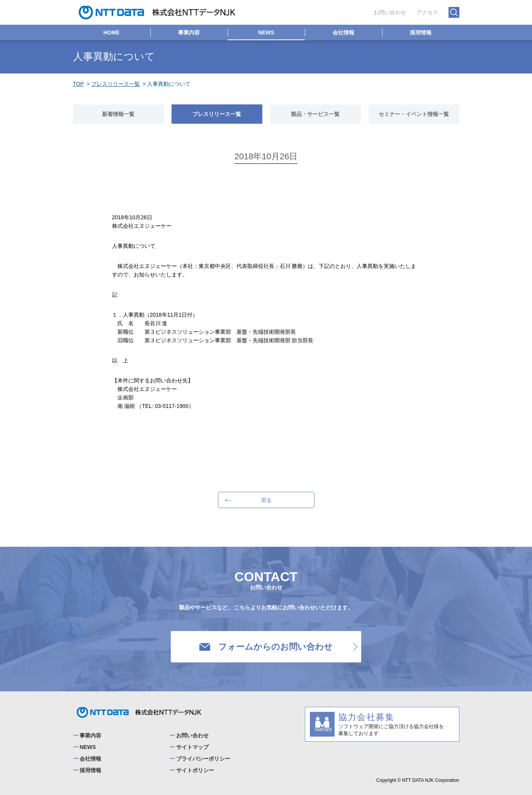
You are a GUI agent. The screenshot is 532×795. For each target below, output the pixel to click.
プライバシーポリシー (203, 759)
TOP (79, 84)
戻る (247, 500)
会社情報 (343, 32)
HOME (112, 32)
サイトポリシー (195, 770)
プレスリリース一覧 (116, 84)
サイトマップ (192, 747)
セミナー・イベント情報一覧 (414, 114)
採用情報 (421, 32)
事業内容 (189, 32)
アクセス (427, 12)
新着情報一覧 (118, 114)
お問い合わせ (390, 12)
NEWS (266, 32)
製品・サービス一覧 (315, 114)
